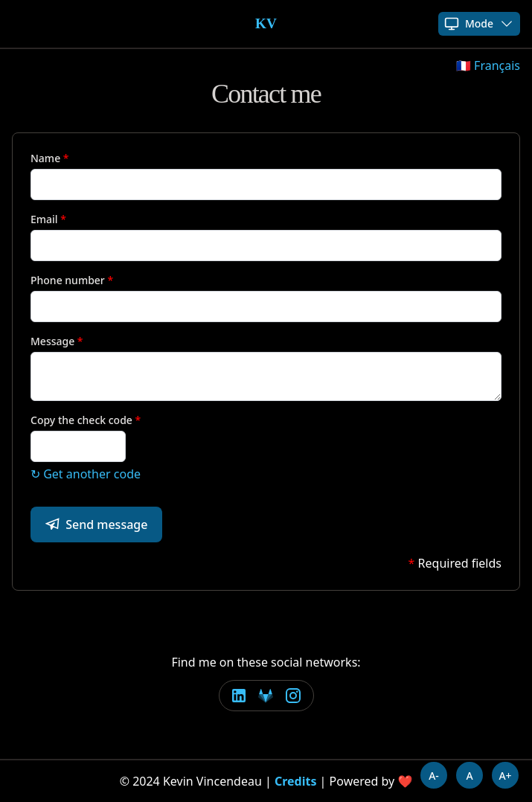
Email (44, 219)
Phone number (68, 280)
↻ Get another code (86, 474)
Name (45, 158)
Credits (296, 781)
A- (434, 776)
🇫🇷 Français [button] (488, 65)
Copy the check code (81, 420)
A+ (505, 776)
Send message (96, 524)
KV (266, 23)
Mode (479, 24)
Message (52, 341)
